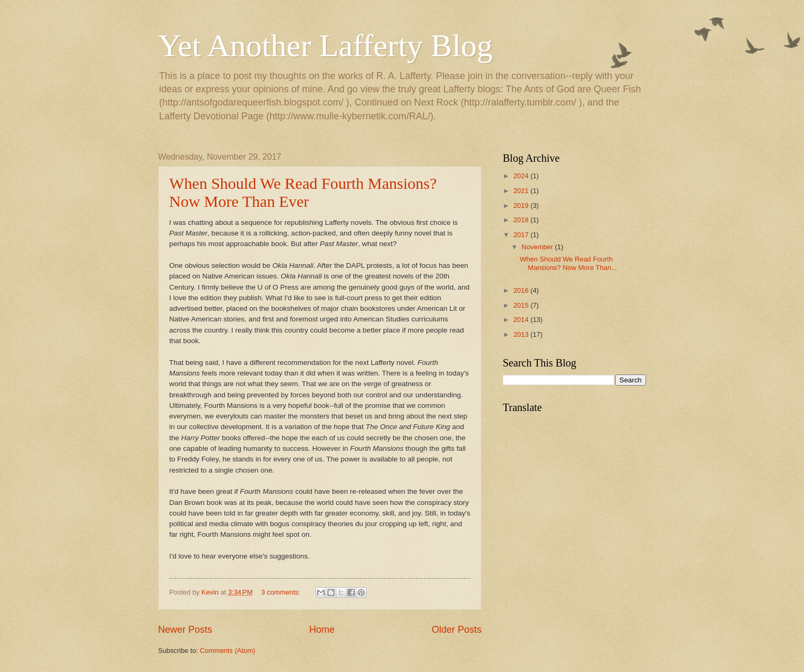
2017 (522, 235)
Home (322, 630)
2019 (522, 206)
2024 (522, 176)
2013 (522, 334)
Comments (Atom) (228, 651)
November (538, 247)
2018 (522, 220)
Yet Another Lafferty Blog (325, 46)
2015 (522, 305)
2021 (522, 191)
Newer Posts (185, 630)
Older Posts (457, 630)
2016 (522, 290)
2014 (522, 320)
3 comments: (282, 592)
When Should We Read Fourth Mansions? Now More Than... (568, 263)
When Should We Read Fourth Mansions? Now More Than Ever (303, 192)
